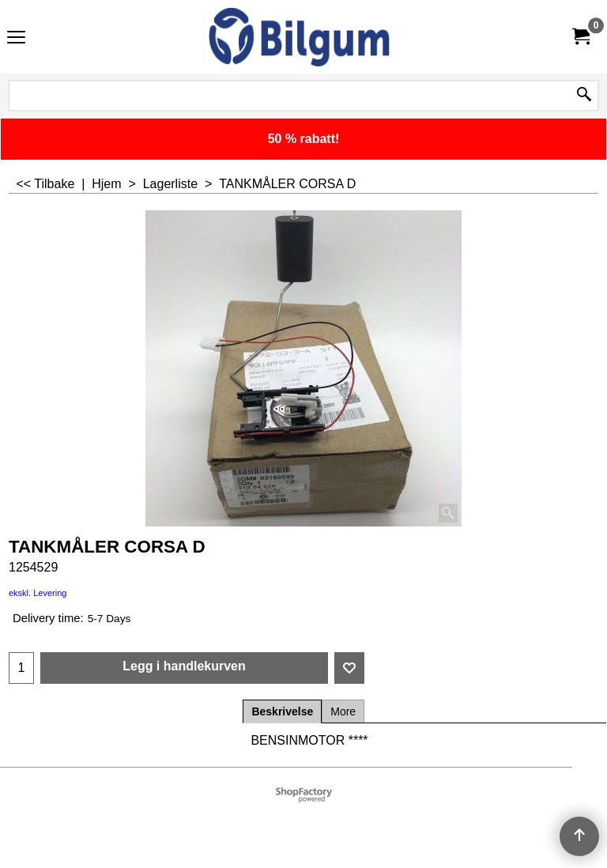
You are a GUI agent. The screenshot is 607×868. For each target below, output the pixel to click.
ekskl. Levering (38, 593)
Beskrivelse (282, 711)
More (343, 711)
